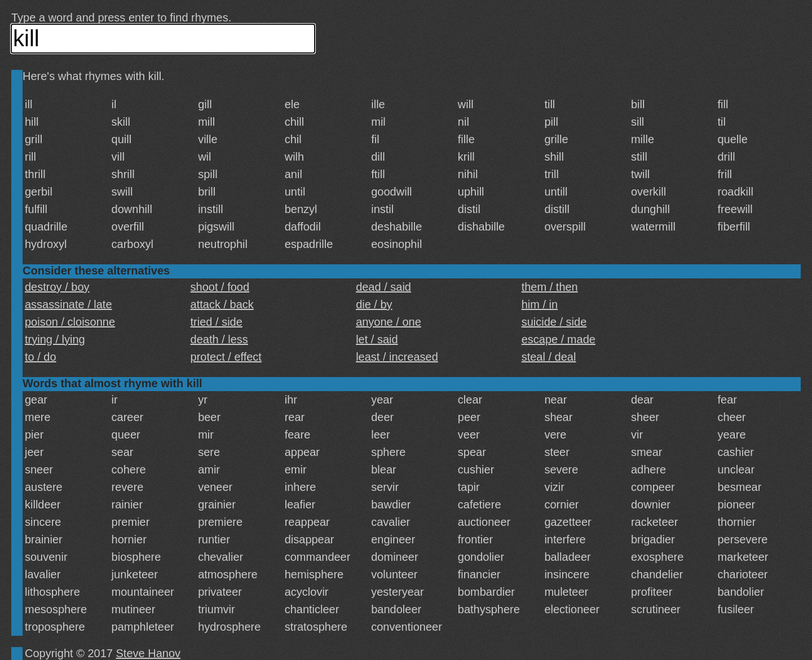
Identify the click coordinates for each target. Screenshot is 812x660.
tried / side (217, 322)
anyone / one (389, 322)
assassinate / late (69, 304)
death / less (219, 339)
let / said (377, 339)
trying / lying (55, 339)
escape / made (559, 339)
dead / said (383, 287)
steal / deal (549, 357)
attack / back (222, 304)
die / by (374, 304)
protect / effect (226, 357)
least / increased (397, 357)
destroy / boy (57, 287)
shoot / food (220, 287)
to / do (41, 357)
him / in (540, 304)
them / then (550, 287)
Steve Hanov (149, 653)
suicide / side (554, 322)
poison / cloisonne (70, 322)
